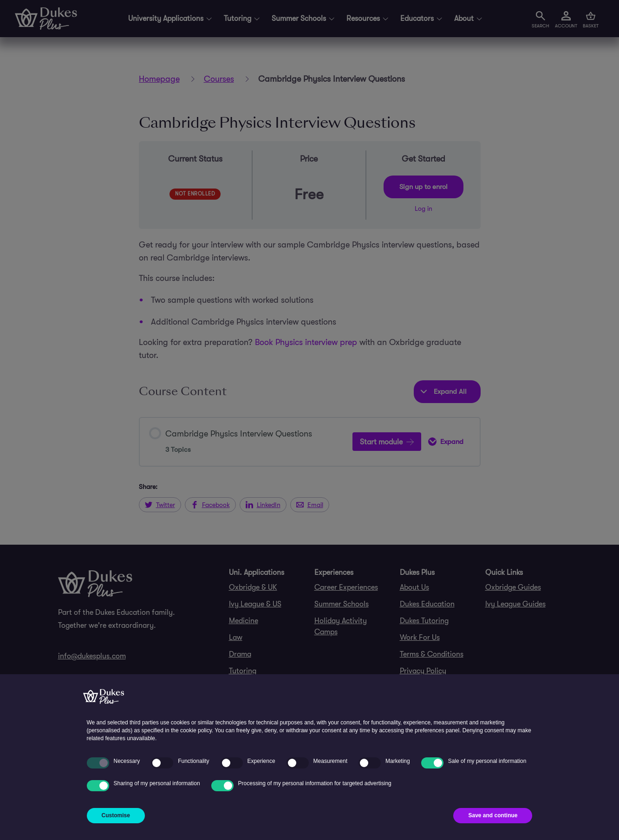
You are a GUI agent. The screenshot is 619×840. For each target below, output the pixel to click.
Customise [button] (116, 815)
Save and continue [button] (493, 815)
